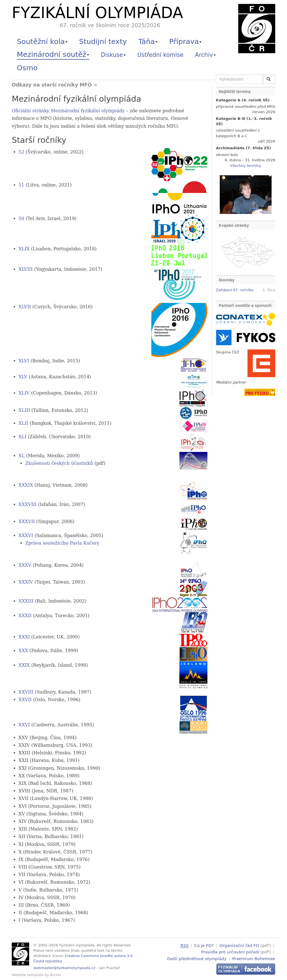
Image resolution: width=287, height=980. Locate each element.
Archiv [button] (205, 55)
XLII (23, 423)
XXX (23, 651)
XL (22, 456)
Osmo (27, 68)
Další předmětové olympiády (197, 958)
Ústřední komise (160, 55)
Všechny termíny (246, 166)
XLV (23, 377)
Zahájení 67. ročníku (235, 290)
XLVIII (26, 269)
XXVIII (26, 692)
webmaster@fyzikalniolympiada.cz (64, 968)
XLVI (24, 361)
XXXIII (26, 601)
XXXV (25, 565)
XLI (22, 437)
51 (21, 185)
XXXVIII (28, 504)
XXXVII (27, 521)
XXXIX (26, 485)
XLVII (25, 307)
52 (21, 152)
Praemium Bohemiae (254, 958)
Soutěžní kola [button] (42, 41)
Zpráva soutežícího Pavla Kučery (62, 543)
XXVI (24, 725)
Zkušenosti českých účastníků (59, 463)
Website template (28, 975)
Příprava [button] (186, 41)
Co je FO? (204, 945)
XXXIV (26, 582)
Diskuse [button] (113, 55)
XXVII (25, 700)
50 (21, 219)
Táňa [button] (148, 41)
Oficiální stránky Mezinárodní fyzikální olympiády (68, 111)
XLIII (24, 410)
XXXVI (26, 535)
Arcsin (56, 975)
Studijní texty (103, 41)
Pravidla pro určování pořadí (230, 952)
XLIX (24, 249)
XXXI (24, 637)
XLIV (24, 393)
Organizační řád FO (239, 945)
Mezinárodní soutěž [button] (53, 54)
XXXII (25, 616)
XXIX (24, 665)
